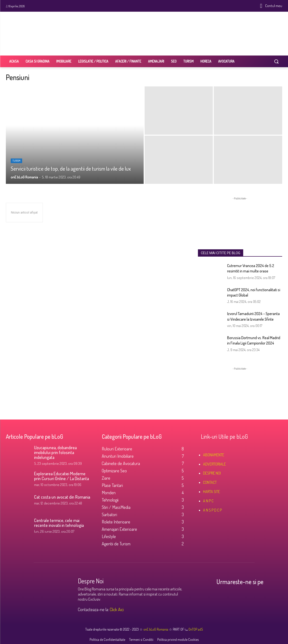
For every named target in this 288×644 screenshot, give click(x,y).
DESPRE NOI (212, 473)
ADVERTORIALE (214, 464)
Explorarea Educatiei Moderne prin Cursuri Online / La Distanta (61, 476)
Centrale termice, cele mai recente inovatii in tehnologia (59, 523)
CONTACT (210, 482)
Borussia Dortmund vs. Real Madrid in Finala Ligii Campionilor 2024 (254, 340)
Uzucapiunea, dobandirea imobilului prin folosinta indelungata (55, 452)
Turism (16, 161)
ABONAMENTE (214, 455)
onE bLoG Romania (156, 629)
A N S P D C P (212, 510)
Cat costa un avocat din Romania (62, 497)
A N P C (208, 501)
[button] (276, 61)
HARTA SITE (212, 492)
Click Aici (117, 609)
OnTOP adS (195, 629)
